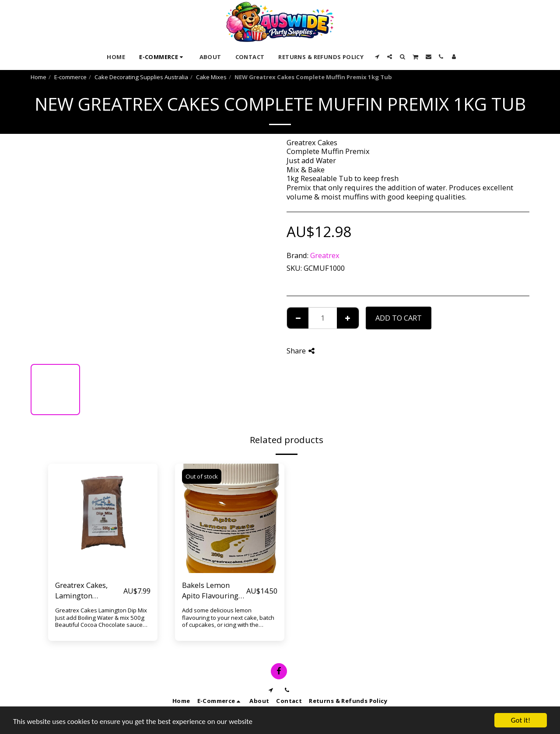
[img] (103, 518)
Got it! (521, 720)
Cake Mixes (211, 77)
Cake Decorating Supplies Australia (141, 77)
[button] (377, 57)
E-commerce (70, 77)
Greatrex (325, 255)
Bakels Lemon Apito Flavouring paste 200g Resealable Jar (210, 591)
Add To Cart (399, 318)
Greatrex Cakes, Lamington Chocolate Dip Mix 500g (86, 591)
